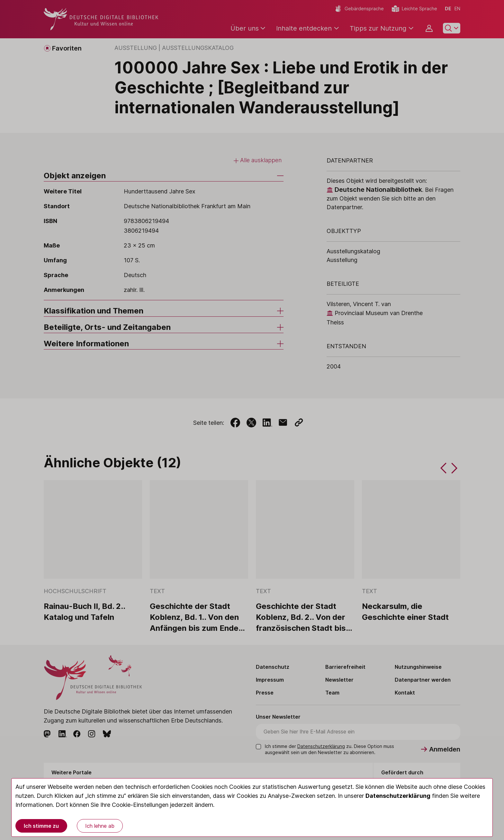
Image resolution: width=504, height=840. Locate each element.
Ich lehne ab (100, 826)
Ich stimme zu (41, 826)
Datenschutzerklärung (398, 796)
